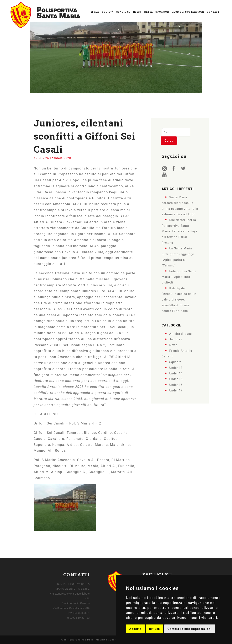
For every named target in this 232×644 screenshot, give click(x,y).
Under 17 (176, 390)
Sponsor (162, 12)
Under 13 (176, 368)
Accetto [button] (136, 629)
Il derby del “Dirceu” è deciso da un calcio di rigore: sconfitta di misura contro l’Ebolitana (179, 299)
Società (108, 12)
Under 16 (176, 385)
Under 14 (176, 373)
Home (95, 12)
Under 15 (176, 379)
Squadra (175, 362)
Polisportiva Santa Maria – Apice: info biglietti (179, 277)
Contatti (214, 12)
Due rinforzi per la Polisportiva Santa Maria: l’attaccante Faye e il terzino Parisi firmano (179, 231)
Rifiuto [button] (155, 629)
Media (148, 12)
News (137, 12)
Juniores (176, 339)
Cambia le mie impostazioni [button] (190, 629)
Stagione (123, 12)
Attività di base (180, 334)
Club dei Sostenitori (188, 12)
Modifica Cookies (107, 640)
